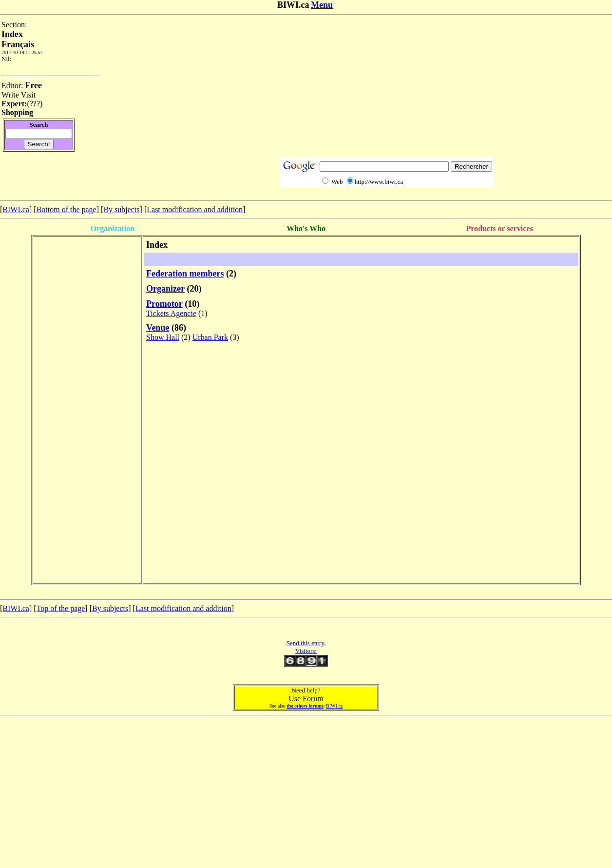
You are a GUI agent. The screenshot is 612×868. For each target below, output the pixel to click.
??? (35, 104)
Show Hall (163, 337)
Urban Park (210, 337)
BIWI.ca (16, 209)
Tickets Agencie (171, 313)
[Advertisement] (386, 89)
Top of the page (61, 608)
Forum (313, 699)
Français (18, 44)
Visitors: (306, 651)
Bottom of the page (67, 209)
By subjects (121, 209)
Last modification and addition (195, 209)
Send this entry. (306, 643)
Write (10, 95)
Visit (28, 95)
